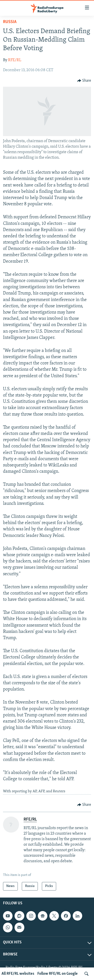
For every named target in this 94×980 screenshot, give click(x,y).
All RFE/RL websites (18, 974)
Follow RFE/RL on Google (58, 974)
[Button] (84, 81)
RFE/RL (15, 60)
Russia (10, 22)
